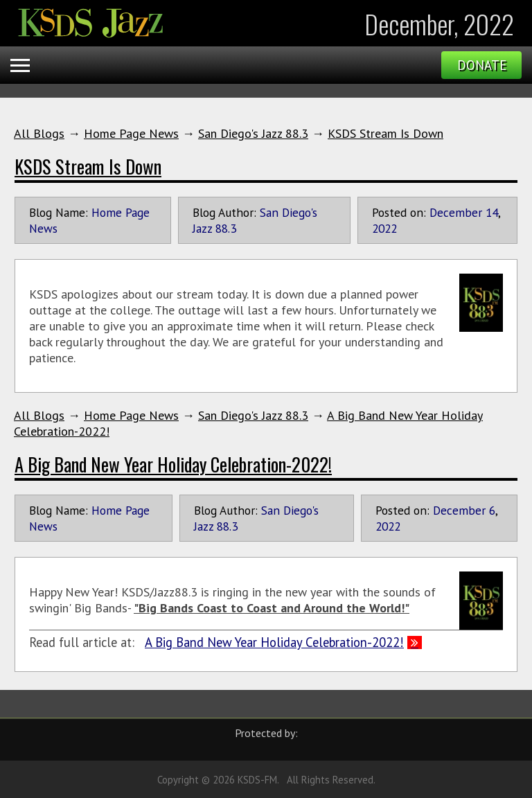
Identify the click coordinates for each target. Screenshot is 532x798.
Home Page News (131, 133)
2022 (384, 228)
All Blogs (39, 133)
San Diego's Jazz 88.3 (253, 133)
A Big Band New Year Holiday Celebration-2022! (173, 464)
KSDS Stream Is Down (385, 133)
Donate (482, 65)
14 (492, 212)
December (456, 212)
